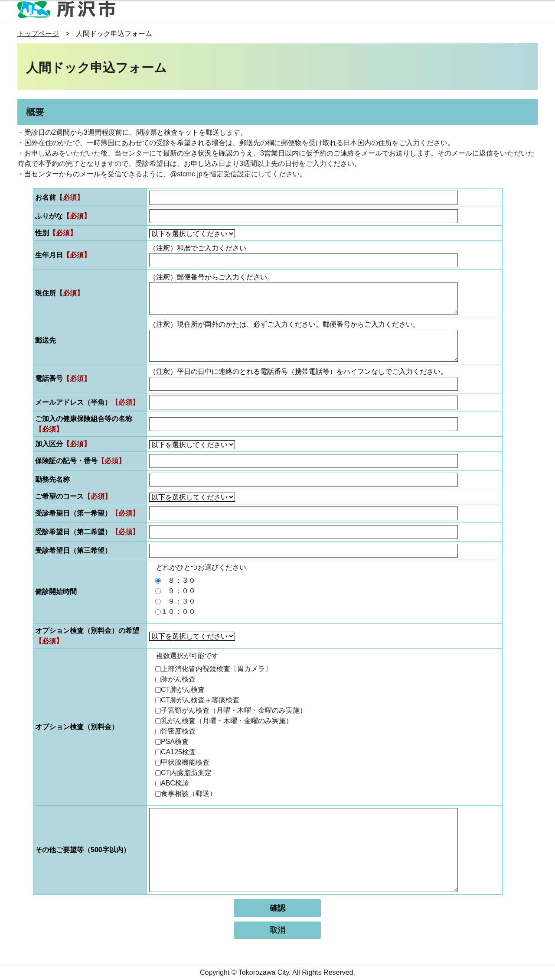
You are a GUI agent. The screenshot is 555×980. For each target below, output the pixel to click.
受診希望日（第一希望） (87, 513)
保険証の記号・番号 (80, 461)
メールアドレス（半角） (87, 402)
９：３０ (178, 601)
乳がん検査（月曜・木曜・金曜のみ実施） (227, 721)
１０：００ (178, 612)
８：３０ (178, 580)
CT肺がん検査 (183, 690)
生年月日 (63, 255)
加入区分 (63, 444)
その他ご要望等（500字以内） (83, 850)
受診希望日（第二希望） (87, 532)
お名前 (59, 197)
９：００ (178, 591)
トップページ (38, 34)
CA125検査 (178, 752)
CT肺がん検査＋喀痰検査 (200, 700)
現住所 (59, 293)
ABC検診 (175, 783)
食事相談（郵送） (189, 793)
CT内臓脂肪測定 (186, 773)
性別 (56, 233)
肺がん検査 (178, 679)
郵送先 (46, 340)
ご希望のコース (73, 496)
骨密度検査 (178, 731)
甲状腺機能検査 (185, 762)
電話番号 (63, 378)
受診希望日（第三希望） (73, 550)
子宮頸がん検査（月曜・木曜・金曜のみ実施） (234, 710)
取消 (277, 930)
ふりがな (63, 216)
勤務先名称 (52, 479)
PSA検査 (175, 741)
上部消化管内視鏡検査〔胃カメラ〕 (216, 669)
